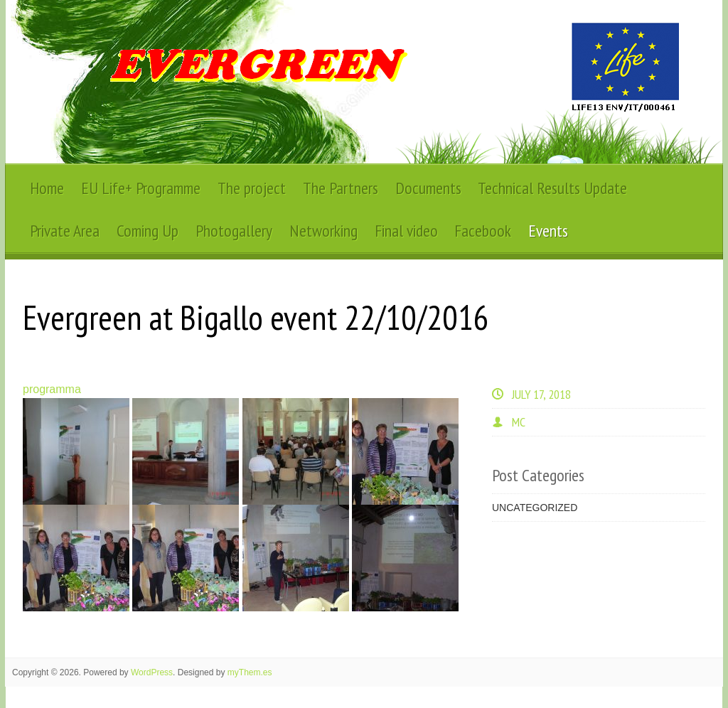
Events (548, 231)
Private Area (65, 231)
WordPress (152, 672)
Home (47, 188)
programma (52, 389)
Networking (323, 231)
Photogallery (234, 231)
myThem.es (250, 672)
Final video (406, 231)
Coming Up (148, 231)
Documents (428, 188)
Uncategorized (535, 508)
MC (519, 422)
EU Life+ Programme (141, 188)
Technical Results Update (552, 188)
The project (252, 188)
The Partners (341, 188)
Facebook (483, 231)
